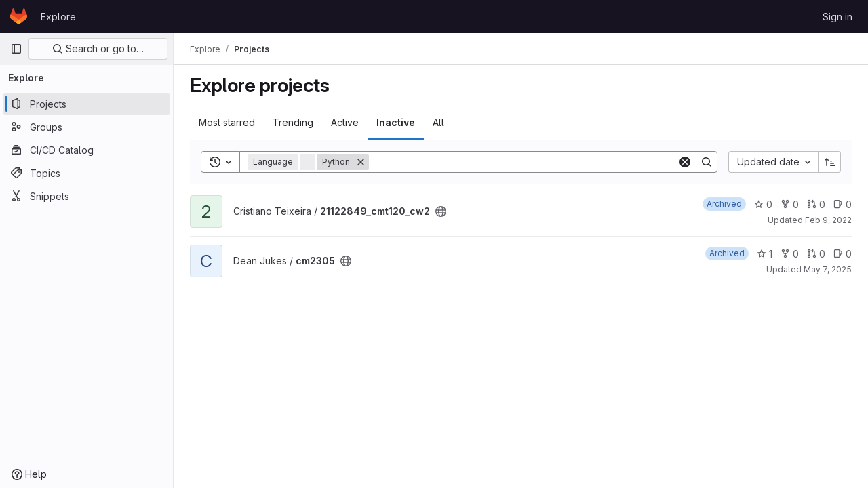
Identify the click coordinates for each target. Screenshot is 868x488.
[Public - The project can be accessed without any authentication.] (441, 211)
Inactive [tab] (396, 122)
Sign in (837, 17)
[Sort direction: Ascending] (830, 162)
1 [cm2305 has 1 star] (765, 254)
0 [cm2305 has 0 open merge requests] (816, 254)
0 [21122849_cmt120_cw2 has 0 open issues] (843, 204)
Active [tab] (345, 122)
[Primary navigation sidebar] (16, 49)
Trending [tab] (293, 122)
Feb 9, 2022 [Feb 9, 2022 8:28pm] (828, 220)
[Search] (523, 162)
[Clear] (685, 162)
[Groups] (86, 127)
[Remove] (361, 162)
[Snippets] (86, 196)
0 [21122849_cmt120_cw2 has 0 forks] (790, 204)
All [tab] (438, 122)
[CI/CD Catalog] (86, 150)
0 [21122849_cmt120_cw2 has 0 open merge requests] (816, 204)
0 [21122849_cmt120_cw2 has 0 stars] (763, 204)
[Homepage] (19, 16)
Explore (58, 17)
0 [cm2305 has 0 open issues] (843, 254)
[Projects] (86, 104)
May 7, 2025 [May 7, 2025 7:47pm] (828, 269)
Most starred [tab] (227, 122)
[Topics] (86, 173)
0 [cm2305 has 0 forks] (790, 254)
